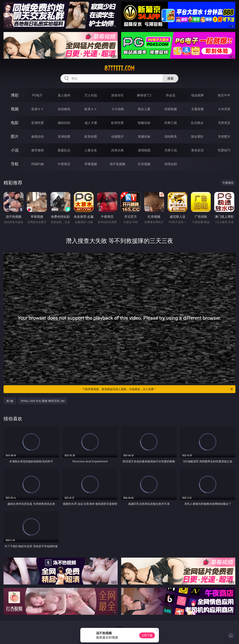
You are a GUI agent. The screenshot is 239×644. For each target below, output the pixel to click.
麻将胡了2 (144, 95)
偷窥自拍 (38, 136)
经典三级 (171, 123)
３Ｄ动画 (117, 109)
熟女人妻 (144, 109)
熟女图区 (197, 136)
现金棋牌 (197, 95)
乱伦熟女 (197, 123)
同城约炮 (38, 164)
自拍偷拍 (64, 109)
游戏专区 (117, 95)
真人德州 (64, 95)
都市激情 (38, 150)
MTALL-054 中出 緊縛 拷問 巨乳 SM (43, 401)
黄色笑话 (197, 150)
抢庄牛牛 (224, 95)
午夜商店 (64, 164)
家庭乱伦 (64, 150)
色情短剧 (171, 164)
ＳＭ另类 (224, 109)
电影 (15, 123)
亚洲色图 (64, 136)
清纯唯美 (171, 136)
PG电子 (37, 95)
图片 (15, 136)
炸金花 (171, 95)
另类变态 (224, 123)
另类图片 (224, 136)
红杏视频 (144, 164)
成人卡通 (91, 123)
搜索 (170, 78)
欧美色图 (91, 136)
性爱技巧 (224, 150)
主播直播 (197, 109)
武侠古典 (117, 150)
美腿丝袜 (144, 136)
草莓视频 (91, 164)
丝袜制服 (171, 109)
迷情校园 (144, 150)
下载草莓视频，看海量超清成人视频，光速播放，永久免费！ (158, 389)
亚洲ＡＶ (38, 109)
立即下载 (147, 635)
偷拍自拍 (64, 123)
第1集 (10, 401)
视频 (15, 109)
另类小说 (171, 150)
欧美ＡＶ (91, 109)
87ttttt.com (119, 68)
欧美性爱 (117, 123)
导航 (15, 164)
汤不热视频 (117, 164)
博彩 (15, 95)
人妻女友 (91, 150)
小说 (15, 150)
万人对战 (91, 95)
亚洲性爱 (38, 123)
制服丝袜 (144, 123)
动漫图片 (117, 136)
